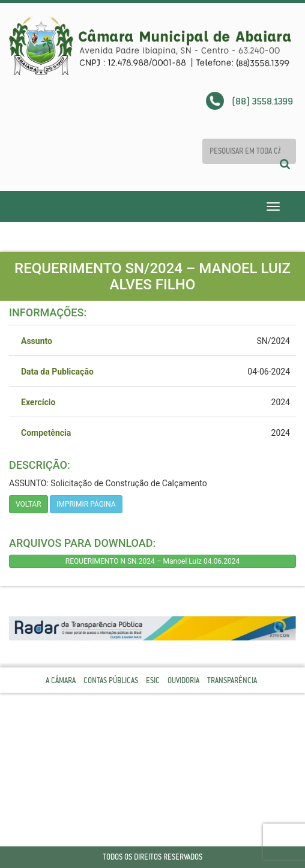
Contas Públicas (111, 680)
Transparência (232, 680)
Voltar (29, 504)
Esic (153, 680)
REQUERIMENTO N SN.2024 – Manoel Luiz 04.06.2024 (153, 561)
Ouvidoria (183, 680)
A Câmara (61, 680)
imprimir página (86, 504)
